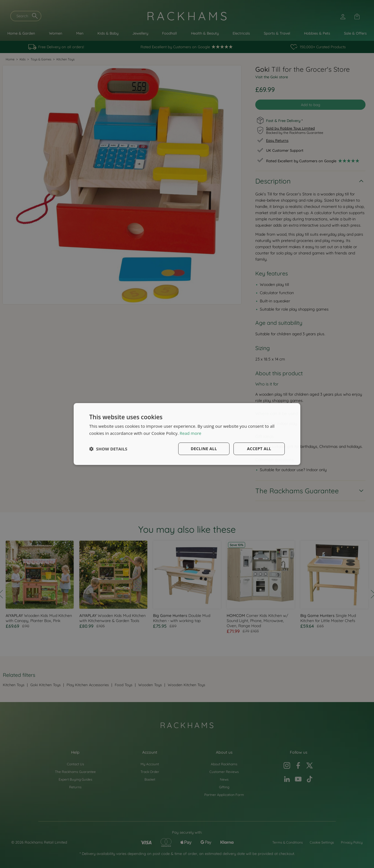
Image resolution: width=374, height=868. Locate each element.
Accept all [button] (259, 449)
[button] (108, 449)
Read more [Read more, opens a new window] (191, 433)
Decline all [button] (204, 449)
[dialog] (187, 434)
